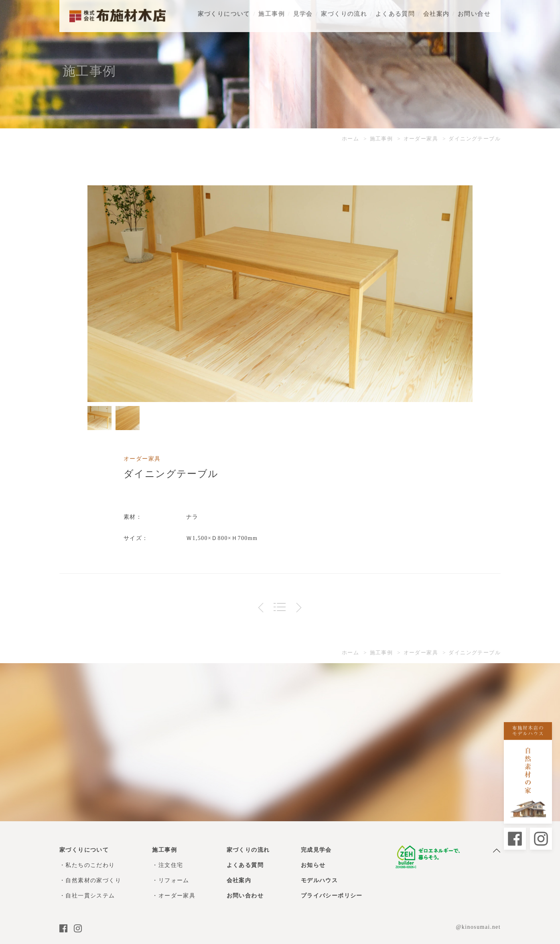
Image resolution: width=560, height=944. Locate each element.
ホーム (350, 139)
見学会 (303, 12)
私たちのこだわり (90, 865)
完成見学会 (316, 850)
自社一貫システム (90, 896)
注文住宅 (171, 865)
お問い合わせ (245, 896)
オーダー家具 (421, 139)
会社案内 (436, 12)
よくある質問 (395, 12)
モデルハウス (319, 880)
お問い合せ (474, 12)
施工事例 (272, 12)
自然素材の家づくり (93, 880)
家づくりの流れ (344, 12)
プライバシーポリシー (332, 896)
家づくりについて (224, 12)
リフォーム (174, 880)
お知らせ (313, 865)
